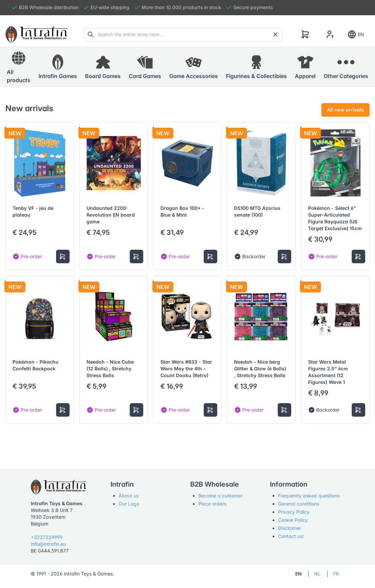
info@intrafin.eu (48, 544)
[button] (58, 67)
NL (317, 574)
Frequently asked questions (309, 496)
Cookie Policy (293, 520)
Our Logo (129, 504)
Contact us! (291, 536)
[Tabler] (36, 34)
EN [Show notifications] (356, 34)
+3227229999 (47, 537)
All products (19, 67)
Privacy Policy (294, 512)
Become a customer (220, 496)
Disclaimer (290, 528)
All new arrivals (345, 110)
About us (129, 496)
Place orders (212, 504)
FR (336, 574)
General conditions (299, 504)
